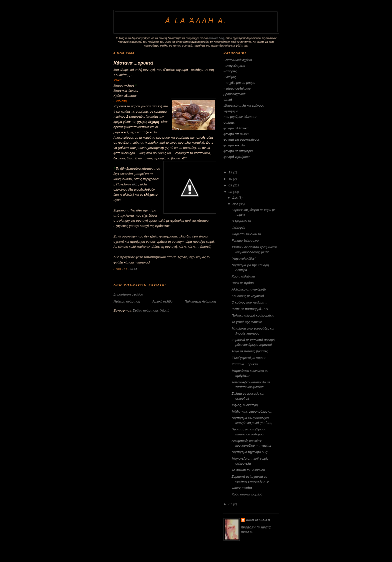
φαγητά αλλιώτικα (236, 128)
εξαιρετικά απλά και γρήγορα (244, 105)
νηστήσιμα (231, 111)
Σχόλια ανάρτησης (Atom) (151, 310)
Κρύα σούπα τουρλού (247, 494)
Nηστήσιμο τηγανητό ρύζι (249, 452)
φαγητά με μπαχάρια (238, 151)
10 (231, 179)
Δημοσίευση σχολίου (128, 294)
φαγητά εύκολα (234, 145)
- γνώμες (230, 77)
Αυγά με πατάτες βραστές (250, 351)
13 (231, 172)
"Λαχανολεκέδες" (244, 259)
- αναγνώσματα (234, 66)
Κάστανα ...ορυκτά (133, 63)
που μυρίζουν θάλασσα (240, 117)
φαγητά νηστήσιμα (236, 157)
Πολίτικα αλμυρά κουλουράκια (253, 315)
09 (231, 185)
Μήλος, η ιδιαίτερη (244, 405)
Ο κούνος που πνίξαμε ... (249, 302)
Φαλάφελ (238, 228)
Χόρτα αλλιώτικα (243, 276)
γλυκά (133, 269)
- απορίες (230, 71)
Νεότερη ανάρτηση (127, 301)
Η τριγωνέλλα (241, 221)
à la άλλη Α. (196, 21)
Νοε (236, 204)
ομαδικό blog (216, 38)
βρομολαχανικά (234, 94)
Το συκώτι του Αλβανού (248, 470)
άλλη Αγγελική (258, 520)
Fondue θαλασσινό (245, 241)
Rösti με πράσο (242, 283)
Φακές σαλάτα (242, 488)
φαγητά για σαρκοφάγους (242, 139)
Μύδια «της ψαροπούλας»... (252, 411)
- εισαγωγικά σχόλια (238, 60)
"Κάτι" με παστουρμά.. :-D (250, 309)
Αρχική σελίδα (162, 301)
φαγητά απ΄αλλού (236, 134)
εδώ (134, 184)
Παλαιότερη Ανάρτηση (200, 301)
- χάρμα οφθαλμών (237, 88)
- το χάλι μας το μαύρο (239, 83)
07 (231, 504)
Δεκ (236, 198)
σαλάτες (229, 122)
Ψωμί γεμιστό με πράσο (248, 358)
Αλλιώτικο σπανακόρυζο (249, 289)
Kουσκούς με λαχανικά (248, 296)
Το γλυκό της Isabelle (247, 322)
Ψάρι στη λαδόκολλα (246, 234)
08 (231, 192)
